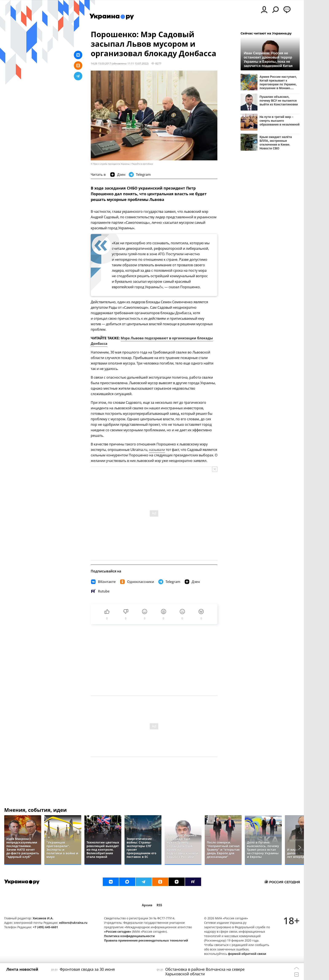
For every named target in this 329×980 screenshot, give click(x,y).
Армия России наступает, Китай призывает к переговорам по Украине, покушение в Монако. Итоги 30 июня (278, 82)
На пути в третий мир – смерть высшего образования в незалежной (280, 121)
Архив (147, 905)
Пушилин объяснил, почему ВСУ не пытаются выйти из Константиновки (279, 101)
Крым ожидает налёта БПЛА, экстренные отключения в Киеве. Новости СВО (276, 143)
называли (157, 450)
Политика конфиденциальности (129, 936)
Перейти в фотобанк (142, 164)
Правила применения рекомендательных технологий (146, 940)
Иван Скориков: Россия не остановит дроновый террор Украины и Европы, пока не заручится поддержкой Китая (268, 59)
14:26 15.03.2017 (101, 63)
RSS (159, 905)
